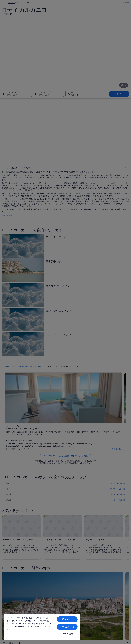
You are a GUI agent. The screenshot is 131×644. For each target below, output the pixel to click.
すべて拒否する (67, 627)
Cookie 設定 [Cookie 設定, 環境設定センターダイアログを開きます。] (67, 634)
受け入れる (67, 619)
